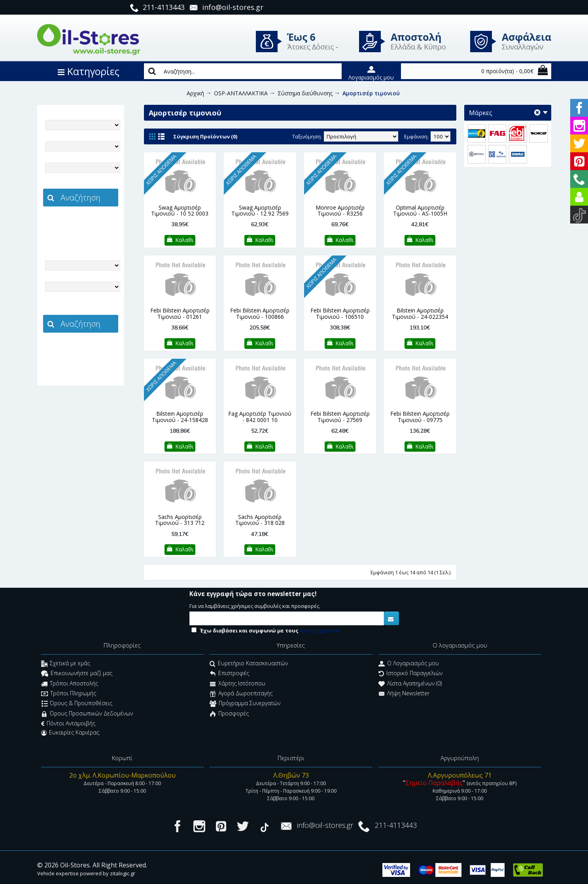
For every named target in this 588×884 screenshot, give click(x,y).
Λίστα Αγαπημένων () (410, 684)
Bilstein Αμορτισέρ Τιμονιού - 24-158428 (180, 416)
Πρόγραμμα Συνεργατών (245, 704)
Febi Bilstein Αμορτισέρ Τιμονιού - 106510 (340, 313)
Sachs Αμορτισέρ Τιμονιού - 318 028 (260, 520)
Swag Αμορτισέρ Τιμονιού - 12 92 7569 (260, 210)
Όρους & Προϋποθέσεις (77, 704)
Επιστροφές (229, 674)
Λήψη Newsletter (404, 694)
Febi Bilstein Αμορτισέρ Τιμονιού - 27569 (340, 416)
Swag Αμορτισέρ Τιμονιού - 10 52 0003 (180, 210)
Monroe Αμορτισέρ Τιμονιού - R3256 (340, 210)
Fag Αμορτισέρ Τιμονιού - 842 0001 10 (260, 416)
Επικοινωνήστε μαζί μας (77, 674)
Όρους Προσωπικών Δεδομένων (87, 714)
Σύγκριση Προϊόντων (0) (205, 136)
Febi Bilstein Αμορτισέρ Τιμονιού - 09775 (420, 416)
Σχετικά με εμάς (66, 664)
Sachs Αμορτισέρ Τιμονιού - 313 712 (180, 520)
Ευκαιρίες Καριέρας (70, 733)
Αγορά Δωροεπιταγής (241, 694)
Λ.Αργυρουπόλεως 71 (460, 775)
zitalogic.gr (97, 224)
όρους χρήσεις (320, 630)
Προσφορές (229, 714)
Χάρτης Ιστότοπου (237, 684)
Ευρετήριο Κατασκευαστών (249, 664)
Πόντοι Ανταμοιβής (68, 723)
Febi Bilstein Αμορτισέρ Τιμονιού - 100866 (260, 313)
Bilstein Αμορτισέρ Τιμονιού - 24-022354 (420, 313)
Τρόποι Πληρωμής (69, 694)
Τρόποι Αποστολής (70, 684)
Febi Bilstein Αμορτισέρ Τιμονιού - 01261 (180, 313)
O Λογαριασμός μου (409, 664)
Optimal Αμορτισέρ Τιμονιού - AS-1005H (420, 210)
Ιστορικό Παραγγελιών (410, 674)
